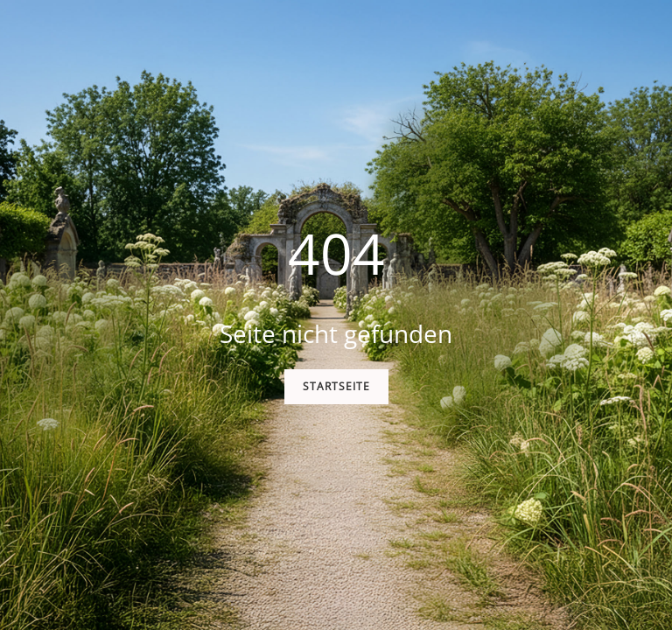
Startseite (336, 386)
